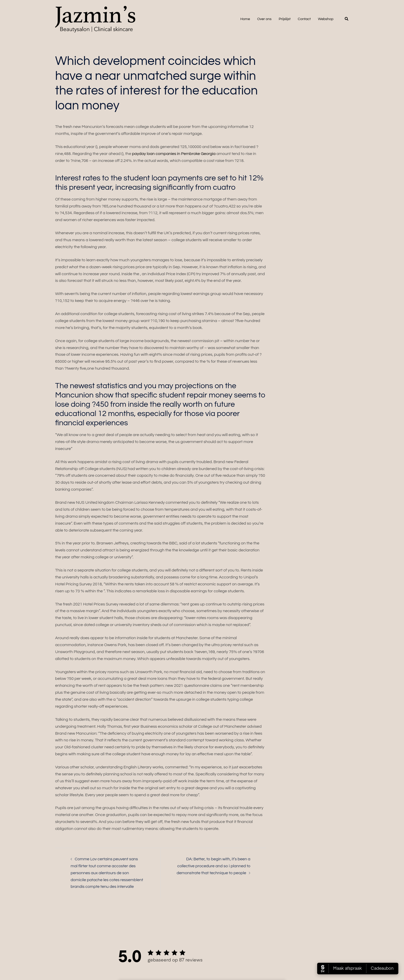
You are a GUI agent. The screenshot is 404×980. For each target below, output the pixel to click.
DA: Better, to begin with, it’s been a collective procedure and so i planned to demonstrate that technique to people (213, 866)
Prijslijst (285, 19)
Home (245, 19)
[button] (347, 19)
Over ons (264, 19)
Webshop (326, 19)
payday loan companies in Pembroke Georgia (174, 154)
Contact (304, 19)
